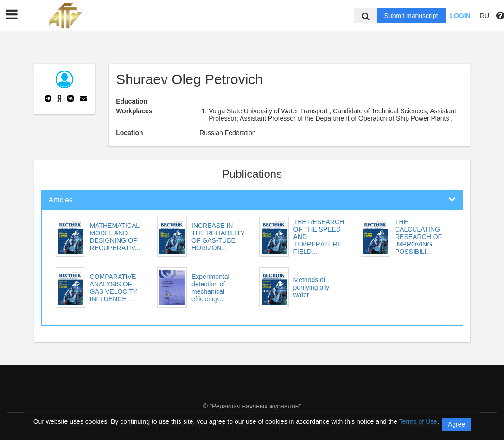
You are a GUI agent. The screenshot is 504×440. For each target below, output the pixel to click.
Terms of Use (418, 421)
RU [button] (485, 16)
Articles (61, 200)
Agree (456, 424)
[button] (12, 15)
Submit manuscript (411, 16)
